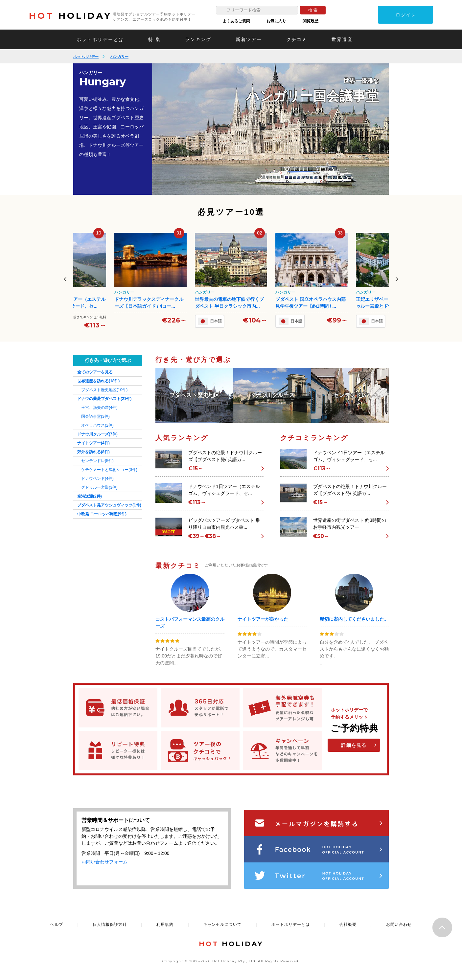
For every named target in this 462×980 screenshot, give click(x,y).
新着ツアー (249, 39)
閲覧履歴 (311, 21)
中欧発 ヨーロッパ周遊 (102, 514)
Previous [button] (65, 279)
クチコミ (297, 39)
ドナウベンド (97, 479)
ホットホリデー (86, 56)
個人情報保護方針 (110, 924)
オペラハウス (97, 425)
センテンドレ (97, 461)
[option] (270, 129)
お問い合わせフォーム (104, 862)
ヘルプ (57, 924)
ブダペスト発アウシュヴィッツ (109, 505)
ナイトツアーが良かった (263, 619)
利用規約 (165, 924)
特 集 (154, 39)
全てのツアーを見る (95, 372)
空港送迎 (90, 496)
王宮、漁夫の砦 (99, 408)
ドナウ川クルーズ (97, 434)
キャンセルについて (222, 924)
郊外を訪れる (93, 452)
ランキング (198, 39)
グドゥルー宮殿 (99, 487)
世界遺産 (342, 39)
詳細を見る (354, 745)
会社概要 (348, 924)
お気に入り (276, 21)
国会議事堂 (95, 416)
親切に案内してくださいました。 (354, 619)
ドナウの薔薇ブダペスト (104, 399)
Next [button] (397, 279)
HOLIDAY (70, 16)
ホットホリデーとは (100, 39)
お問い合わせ (399, 924)
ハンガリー (119, 56)
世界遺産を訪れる (98, 381)
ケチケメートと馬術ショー (109, 470)
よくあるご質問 (236, 21)
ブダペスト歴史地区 (104, 390)
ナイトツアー (93, 443)
